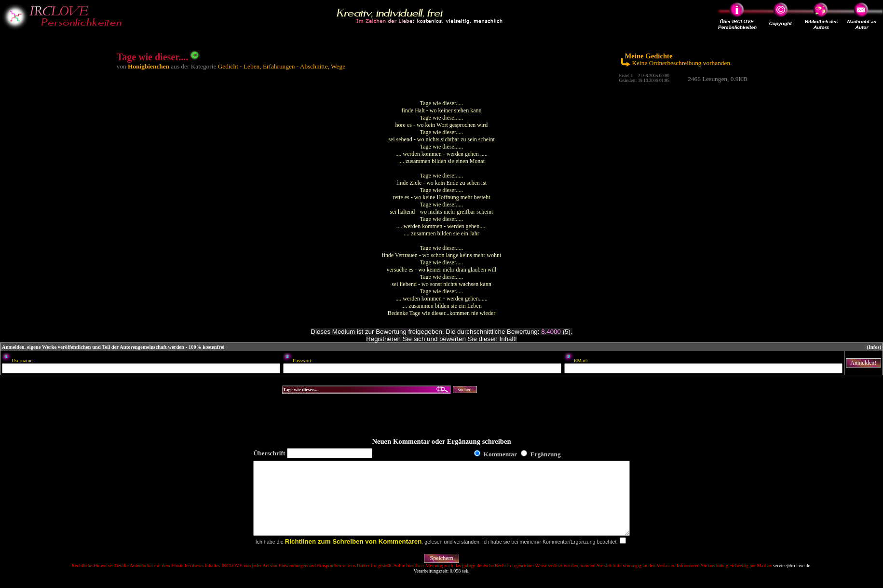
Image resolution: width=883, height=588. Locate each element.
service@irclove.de (792, 580)
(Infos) (874, 347)
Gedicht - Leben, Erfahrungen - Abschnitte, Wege (282, 66)
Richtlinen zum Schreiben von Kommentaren (353, 556)
